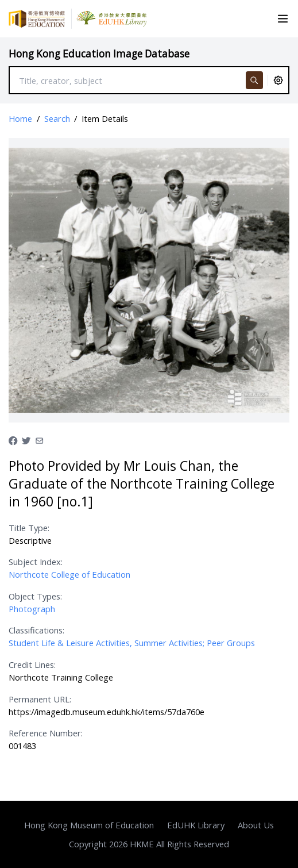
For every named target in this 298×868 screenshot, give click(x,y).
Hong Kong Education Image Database (99, 54)
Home (20, 118)
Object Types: (35, 596)
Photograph (32, 609)
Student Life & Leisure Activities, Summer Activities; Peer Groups (132, 643)
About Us (256, 825)
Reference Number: (46, 733)
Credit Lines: (32, 665)
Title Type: (29, 528)
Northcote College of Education (69, 574)
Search (57, 118)
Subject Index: (36, 562)
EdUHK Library (196, 825)
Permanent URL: (40, 699)
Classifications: (36, 630)
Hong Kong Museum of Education (89, 825)
